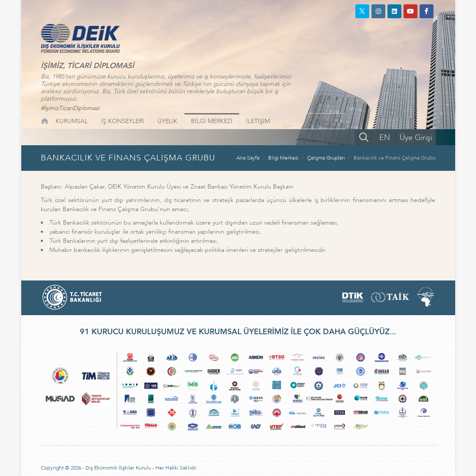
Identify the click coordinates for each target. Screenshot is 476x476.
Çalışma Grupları (326, 158)
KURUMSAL (72, 121)
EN (385, 138)
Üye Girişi (416, 138)
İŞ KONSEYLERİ (123, 121)
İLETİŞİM (258, 121)
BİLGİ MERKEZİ (212, 121)
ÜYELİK (167, 121)
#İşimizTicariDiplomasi (70, 108)
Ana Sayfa (248, 158)
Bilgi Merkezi (283, 158)
